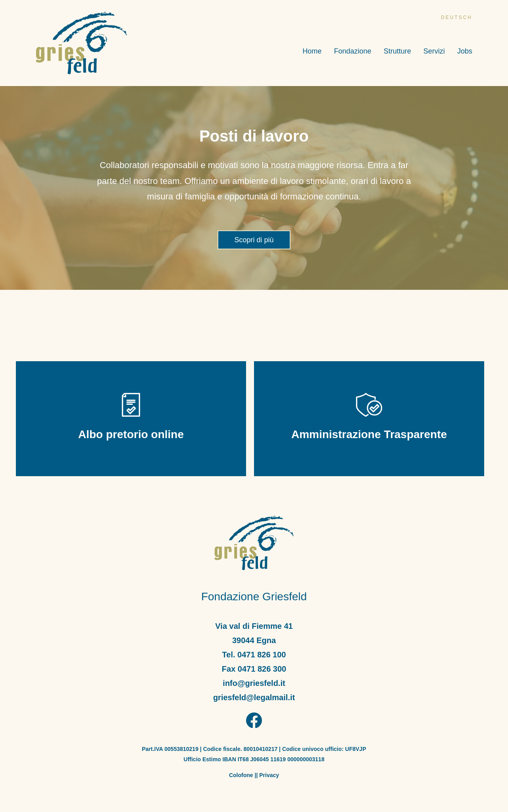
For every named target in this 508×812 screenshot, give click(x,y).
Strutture (397, 51)
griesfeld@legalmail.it (254, 697)
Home (312, 51)
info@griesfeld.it (254, 683)
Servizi (434, 51)
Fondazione (352, 51)
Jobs (465, 51)
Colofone (241, 775)
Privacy (269, 775)
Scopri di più (254, 240)
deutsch (457, 17)
